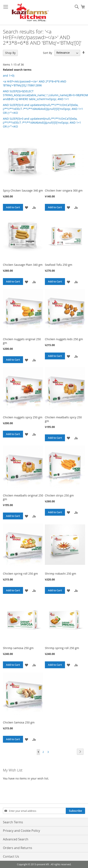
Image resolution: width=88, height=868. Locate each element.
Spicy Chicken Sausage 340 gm (23, 190)
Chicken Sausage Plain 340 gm (23, 265)
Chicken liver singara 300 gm (64, 190)
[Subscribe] (75, 811)
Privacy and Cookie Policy (21, 831)
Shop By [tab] (10, 53)
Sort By (48, 53)
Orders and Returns (18, 848)
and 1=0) (9, 75)
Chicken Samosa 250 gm (19, 722)
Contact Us (11, 856)
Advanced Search (16, 839)
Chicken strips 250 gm (59, 495)
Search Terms (13, 822)
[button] (26, 207)
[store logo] (30, 13)
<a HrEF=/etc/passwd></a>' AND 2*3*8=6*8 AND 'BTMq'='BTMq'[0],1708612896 (35, 83)
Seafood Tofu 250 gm (59, 265)
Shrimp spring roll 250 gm (62, 648)
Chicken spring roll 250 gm (20, 574)
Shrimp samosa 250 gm (18, 648)
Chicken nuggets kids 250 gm (64, 339)
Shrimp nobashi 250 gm (60, 574)
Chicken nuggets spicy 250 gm (23, 417)
